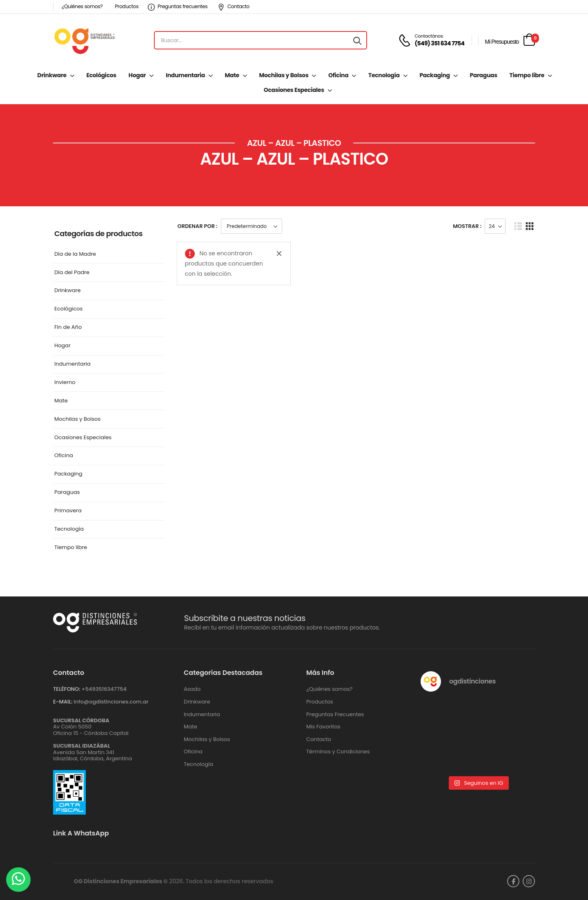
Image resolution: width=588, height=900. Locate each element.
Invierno (65, 383)
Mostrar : (467, 226)
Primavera (68, 511)
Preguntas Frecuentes (335, 715)
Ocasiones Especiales (294, 90)
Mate (232, 75)
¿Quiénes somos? (82, 6)
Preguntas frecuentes (178, 6)
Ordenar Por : (198, 226)
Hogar (137, 75)
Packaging (434, 75)
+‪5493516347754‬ (104, 689)
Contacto (234, 6)
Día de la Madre (75, 254)
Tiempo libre (527, 75)
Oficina (338, 75)
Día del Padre (72, 273)
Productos (127, 6)
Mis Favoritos (323, 727)
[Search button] (357, 40)
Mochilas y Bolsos (284, 75)
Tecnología (384, 75)
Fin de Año (68, 327)
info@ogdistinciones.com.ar (111, 702)
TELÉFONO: (67, 689)
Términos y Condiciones (338, 752)
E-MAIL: (63, 702)
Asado (192, 689)
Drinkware (52, 75)
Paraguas (483, 75)
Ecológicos (101, 75)
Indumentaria (185, 75)
